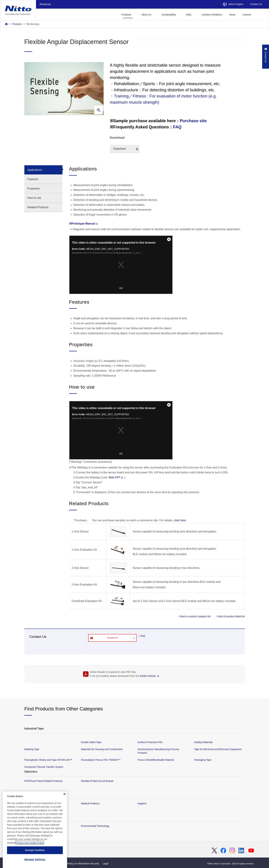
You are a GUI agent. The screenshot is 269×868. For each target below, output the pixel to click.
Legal (105, 864)
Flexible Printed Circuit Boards (97, 781)
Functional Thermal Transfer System (44, 767)
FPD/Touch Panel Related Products (43, 781)
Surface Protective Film (150, 742)
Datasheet (119, 149)
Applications (35, 170)
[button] (260, 14)
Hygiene (142, 803)
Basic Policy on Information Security (80, 864)
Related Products (38, 207)
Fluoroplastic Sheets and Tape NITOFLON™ (48, 760)
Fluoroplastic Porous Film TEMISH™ (101, 760)
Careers (247, 15)
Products (17, 24)
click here (180, 520)
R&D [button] (189, 15)
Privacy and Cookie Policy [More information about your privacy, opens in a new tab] (30, 858)
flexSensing (33, 24)
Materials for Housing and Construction (102, 749)
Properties (34, 189)
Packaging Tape (203, 760)
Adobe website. (149, 676)
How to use (34, 198)
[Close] (65, 809)
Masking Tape (32, 749)
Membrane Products (35, 803)
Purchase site (193, 121)
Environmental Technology (95, 826)
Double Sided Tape (91, 742)
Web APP (116, 477)
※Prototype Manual (83, 223)
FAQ (177, 127)
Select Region (233, 4)
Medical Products (90, 803)
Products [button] (126, 15)
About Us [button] (146, 15)
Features (33, 179)
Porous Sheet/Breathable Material (156, 760)
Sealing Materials (203, 742)
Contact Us (256, 4)
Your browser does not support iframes (121, 265)
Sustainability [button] (169, 15)
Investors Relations (212, 15)
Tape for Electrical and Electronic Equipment (218, 749)
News (232, 15)
